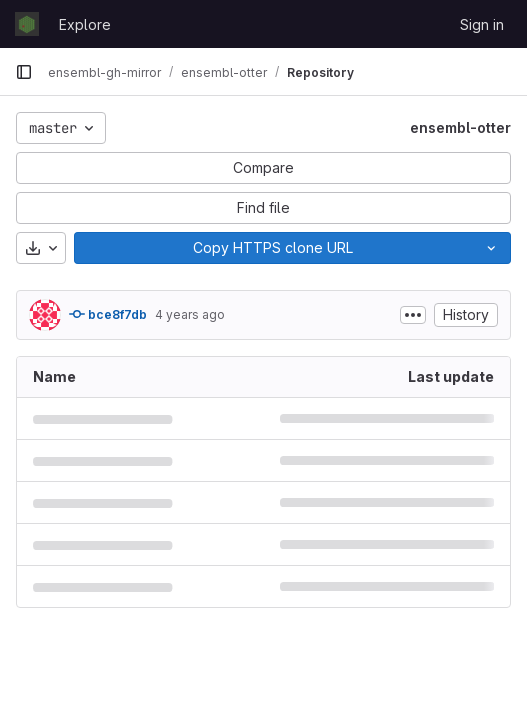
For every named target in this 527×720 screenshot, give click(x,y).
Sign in (482, 24)
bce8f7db (108, 314)
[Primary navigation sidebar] (24, 72)
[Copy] (273, 248)
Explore (85, 24)
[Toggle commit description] (413, 315)
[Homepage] (27, 24)
